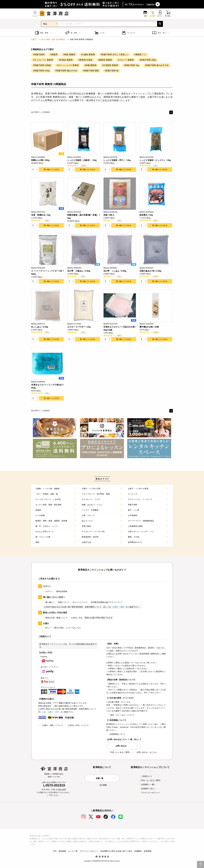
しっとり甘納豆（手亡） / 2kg (117, 160)
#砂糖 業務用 (90, 65)
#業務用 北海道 (85, 60)
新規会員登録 (61, 591)
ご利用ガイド (146, 776)
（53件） (84, 166)
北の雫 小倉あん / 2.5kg (79, 271)
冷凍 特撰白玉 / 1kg (41, 215)
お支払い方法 (76, 618)
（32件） (156, 276)
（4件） (83, 332)
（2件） (155, 220)
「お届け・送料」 (118, 607)
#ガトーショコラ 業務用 (68, 65)
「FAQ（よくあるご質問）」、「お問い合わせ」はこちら (132, 752)
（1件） (47, 220)
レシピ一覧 (73, 851)
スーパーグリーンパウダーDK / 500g (47, 272)
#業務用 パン (140, 55)
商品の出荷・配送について (55, 618)
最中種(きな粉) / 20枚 (149, 327)
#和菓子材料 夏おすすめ (66, 71)
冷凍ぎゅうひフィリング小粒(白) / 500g (47, 386)
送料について (63, 602)
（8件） (119, 335)
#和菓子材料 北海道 (42, 65)
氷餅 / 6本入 (109, 215)
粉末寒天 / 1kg (146, 215)
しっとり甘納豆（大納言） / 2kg (82, 160)
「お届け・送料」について (51, 725)
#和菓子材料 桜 (112, 71)
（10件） (156, 332)
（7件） (155, 166)
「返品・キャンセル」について (120, 715)
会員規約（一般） (147, 784)
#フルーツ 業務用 (126, 60)
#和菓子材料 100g (41, 71)
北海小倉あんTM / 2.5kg (150, 271)
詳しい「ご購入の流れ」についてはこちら (62, 628)
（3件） (47, 393)
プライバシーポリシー (149, 793)
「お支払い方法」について (76, 725)
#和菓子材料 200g (148, 60)
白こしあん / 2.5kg (40, 327)
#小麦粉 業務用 (88, 55)
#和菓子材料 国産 (91, 71)
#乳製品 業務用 (66, 60)
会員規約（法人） (147, 789)
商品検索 (62, 851)
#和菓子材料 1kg (131, 65)
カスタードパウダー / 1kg (79, 327)
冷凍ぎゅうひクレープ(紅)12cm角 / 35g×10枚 (120, 328)
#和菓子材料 (39, 55)
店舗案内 (138, 851)
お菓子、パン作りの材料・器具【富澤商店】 (48, 39)
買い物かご (49, 602)
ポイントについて (79, 602)
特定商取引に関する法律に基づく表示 (116, 851)
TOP (55, 851)
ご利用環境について (116, 734)
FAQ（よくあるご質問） (150, 780)
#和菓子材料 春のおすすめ (157, 65)
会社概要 (102, 785)
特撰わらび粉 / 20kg (40, 160)
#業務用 (54, 55)
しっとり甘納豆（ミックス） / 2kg (155, 160)
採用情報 (148, 851)
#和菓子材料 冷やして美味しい (115, 55)
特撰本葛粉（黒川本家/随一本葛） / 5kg (84, 217)
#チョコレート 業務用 (43, 60)
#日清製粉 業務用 (110, 65)
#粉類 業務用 (69, 55)
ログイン (48, 591)
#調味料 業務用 (105, 60)
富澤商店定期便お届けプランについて (106, 602)
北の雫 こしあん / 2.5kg (115, 271)
